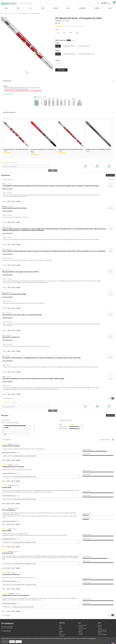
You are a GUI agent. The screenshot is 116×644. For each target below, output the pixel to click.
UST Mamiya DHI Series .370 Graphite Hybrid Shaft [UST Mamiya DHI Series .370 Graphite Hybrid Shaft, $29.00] (16, 149)
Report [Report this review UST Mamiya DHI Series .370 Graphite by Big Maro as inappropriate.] (18, 474)
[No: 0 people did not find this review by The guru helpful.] (13, 561)
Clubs (6, 8)
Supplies (56, 8)
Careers (100, 619)
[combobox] (60, 3)
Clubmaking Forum (102, 622)
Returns (80, 624)
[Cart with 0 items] (114, 3)
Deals (110, 8)
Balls (69, 8)
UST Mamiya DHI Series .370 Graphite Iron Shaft (25, 448)
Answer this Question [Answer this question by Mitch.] (8, 185)
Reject (12, 642)
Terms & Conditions (102, 627)
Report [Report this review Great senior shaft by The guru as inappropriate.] (18, 561)
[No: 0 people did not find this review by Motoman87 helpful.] (13, 496)
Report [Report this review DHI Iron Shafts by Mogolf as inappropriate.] (18, 539)
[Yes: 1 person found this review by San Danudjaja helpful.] (9, 604)
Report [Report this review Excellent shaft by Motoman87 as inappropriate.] (18, 496)
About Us (100, 618)
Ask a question (110, 171)
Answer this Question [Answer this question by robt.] (8, 314)
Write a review (111, 408)
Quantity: (58, 60)
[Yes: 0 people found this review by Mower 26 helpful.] (9, 453)
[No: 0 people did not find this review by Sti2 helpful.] (13, 582)
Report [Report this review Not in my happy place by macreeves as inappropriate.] (18, 517)
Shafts (30, 8)
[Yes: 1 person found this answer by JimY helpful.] (9, 241)
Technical (97, 8)
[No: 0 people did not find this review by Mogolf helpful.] (13, 539)
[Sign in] (107, 3)
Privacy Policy (112, 635)
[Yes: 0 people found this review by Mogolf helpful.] (9, 539)
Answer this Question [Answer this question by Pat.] (8, 293)
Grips (18, 8)
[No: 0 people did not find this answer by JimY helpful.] (14, 198)
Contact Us (81, 619)
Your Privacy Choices (60, 635)
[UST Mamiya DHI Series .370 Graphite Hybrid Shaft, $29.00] (16, 134)
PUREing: (58, 43)
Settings (5, 642)
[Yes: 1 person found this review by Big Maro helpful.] (9, 474)
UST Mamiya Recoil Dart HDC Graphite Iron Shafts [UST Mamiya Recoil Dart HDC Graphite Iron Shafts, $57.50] (98, 149)
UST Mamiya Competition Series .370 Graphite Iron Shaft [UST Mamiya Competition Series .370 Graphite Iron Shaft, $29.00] (43, 150)
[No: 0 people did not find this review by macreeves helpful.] (13, 517)
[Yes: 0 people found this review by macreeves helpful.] (9, 517)
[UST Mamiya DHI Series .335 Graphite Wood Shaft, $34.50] (71, 134)
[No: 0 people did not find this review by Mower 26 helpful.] (13, 453)
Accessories (82, 8)
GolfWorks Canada (102, 624)
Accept (19, 642)
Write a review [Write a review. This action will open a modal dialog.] (72, 26)
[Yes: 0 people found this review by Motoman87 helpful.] (9, 496)
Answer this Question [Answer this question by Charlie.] (8, 378)
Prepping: (58, 51)
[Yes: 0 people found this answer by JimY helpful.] (9, 198)
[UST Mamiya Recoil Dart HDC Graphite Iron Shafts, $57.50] (98, 134)
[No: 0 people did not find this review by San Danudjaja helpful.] (13, 604)
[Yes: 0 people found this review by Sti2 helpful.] (9, 582)
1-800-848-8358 (6, 624)
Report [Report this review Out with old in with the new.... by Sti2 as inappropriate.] (18, 581)
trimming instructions (9, 94)
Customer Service (83, 618)
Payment (81, 626)
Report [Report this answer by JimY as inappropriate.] (18, 198)
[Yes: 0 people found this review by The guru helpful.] (9, 561)
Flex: (57, 30)
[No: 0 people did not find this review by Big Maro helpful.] (13, 474)
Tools (43, 8)
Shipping (80, 622)
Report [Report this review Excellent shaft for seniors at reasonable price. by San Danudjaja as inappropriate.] (18, 604)
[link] (5, 163)
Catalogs (100, 621)
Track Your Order (82, 621)
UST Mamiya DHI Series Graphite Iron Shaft (23, 599)
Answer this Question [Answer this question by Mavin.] (8, 230)
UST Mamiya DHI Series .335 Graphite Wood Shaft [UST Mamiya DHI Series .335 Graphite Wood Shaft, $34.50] (70, 149)
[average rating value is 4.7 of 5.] (60, 26)
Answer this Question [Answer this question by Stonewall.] (8, 207)
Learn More (73, 41)
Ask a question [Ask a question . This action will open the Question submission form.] (80, 26)
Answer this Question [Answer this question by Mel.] (8, 357)
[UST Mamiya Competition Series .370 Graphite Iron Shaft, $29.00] (44, 134)
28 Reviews (15, 163)
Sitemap (100, 626)
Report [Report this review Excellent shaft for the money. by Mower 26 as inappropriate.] (18, 453)
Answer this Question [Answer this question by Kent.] (8, 250)
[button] (58, 81)
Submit (98, 3)
